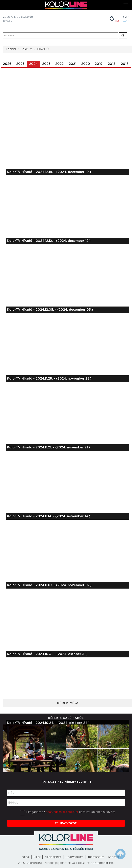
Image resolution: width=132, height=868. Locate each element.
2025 (20, 64)
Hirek (37, 857)
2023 (46, 64)
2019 (99, 64)
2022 (59, 64)
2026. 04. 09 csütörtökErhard (19, 19)
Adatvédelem (74, 857)
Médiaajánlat (53, 857)
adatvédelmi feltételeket (62, 812)
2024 (33, 64)
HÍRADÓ (43, 49)
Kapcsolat (115, 857)
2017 (125, 64)
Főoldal (11, 49)
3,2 (126, 17)
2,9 (126, 21)
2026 (7, 64)
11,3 (119, 21)
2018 (112, 64)
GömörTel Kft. (105, 863)
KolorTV (26, 49)
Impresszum (96, 857)
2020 (86, 64)
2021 (73, 64)
